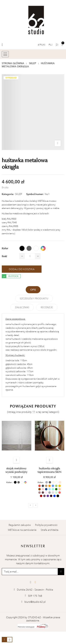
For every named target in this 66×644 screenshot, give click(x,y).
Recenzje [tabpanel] (47, 307)
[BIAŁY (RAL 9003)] (36, 248)
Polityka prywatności (46, 525)
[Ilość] (30, 256)
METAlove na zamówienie (22, 530)
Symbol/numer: (35, 194)
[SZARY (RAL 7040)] (29, 248)
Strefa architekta (49, 530)
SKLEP (18, 194)
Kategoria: (8, 194)
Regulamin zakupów (20, 525)
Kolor (9, 482)
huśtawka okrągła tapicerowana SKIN (50, 470)
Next (36, 505)
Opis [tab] (33, 290)
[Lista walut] (42, 45)
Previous (30, 505)
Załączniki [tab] (22, 307)
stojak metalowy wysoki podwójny (16, 470)
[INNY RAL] (43, 248)
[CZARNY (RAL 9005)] (22, 248)
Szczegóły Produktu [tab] (34, 299)
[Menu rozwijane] (51, 45)
